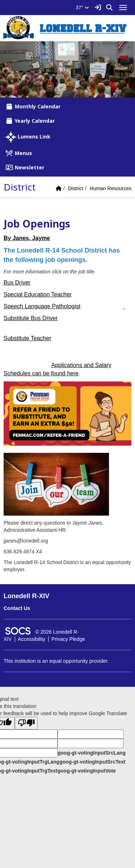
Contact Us (17, 608)
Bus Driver (17, 283)
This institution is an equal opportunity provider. (56, 661)
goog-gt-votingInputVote (86, 771)
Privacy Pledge (68, 639)
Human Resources (111, 188)
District (76, 188)
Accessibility (32, 639)
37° (82, 8)
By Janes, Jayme (27, 238)
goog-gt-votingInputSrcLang (92, 753)
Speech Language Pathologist (42, 306)
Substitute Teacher (27, 338)
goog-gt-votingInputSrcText (92, 762)
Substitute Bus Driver (31, 318)
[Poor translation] (26, 723)
